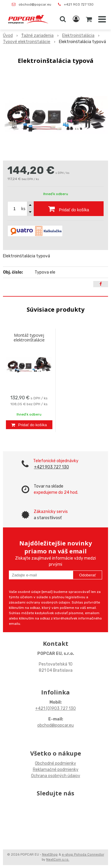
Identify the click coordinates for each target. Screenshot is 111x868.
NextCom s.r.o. (58, 860)
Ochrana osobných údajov (56, 776)
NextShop (50, 855)
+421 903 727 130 (79, 4)
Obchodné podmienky (55, 763)
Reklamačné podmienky (56, 770)
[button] (63, 19)
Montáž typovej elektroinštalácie (29, 337)
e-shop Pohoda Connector (83, 855)
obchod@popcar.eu (35, 4)
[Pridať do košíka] (69, 209)
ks (23, 209)
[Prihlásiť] (76, 19)
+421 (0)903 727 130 (55, 708)
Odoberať (87, 575)
